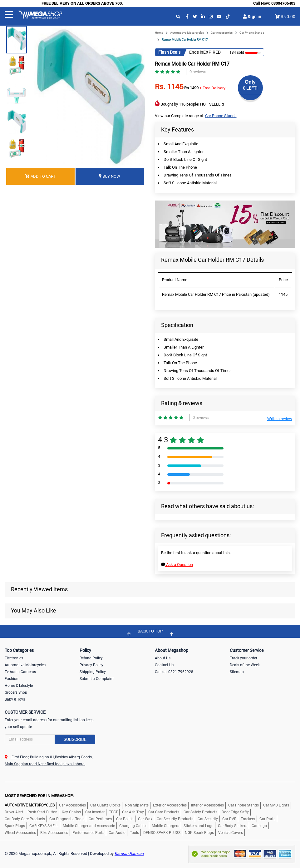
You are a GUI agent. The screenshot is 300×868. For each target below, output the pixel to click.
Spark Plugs (15, 826)
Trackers (248, 819)
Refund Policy (91, 658)
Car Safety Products (200, 812)
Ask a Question (177, 565)
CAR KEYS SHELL (44, 826)
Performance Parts (88, 833)
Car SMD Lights (276, 805)
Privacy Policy (91, 665)
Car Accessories (222, 33)
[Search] (50, 739)
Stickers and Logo (199, 826)
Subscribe (75, 739)
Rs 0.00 (288, 17)
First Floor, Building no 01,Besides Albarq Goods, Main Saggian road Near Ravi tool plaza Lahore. (49, 761)
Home (159, 33)
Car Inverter (95, 812)
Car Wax (145, 819)
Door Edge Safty (235, 812)
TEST (113, 812)
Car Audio (117, 833)
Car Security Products (175, 819)
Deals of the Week (245, 665)
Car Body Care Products (25, 819)
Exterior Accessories (170, 805)
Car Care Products (164, 812)
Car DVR (229, 819)
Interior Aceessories (207, 805)
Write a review (280, 419)
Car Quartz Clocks (105, 805)
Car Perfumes (100, 819)
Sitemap (237, 672)
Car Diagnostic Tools (67, 819)
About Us (163, 658)
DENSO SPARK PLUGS (162, 833)
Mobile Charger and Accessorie (89, 826)
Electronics (14, 658)
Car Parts (267, 819)
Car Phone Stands (252, 33)
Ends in (196, 52)
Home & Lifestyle (19, 686)
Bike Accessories (54, 833)
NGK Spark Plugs (199, 833)
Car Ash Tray (133, 812)
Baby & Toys (15, 699)
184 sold (237, 52)
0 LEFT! (250, 88)
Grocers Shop (16, 692)
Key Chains (71, 812)
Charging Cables (133, 826)
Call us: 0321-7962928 (174, 672)
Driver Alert (14, 812)
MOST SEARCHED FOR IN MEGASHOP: (39, 796)
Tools (134, 833)
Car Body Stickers (233, 826)
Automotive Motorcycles (187, 33)
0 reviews (198, 72)
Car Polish (125, 819)
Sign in (252, 17)
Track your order (243, 658)
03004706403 (283, 3)
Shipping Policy (93, 672)
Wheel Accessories (20, 833)
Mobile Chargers (165, 826)
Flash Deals (169, 52)
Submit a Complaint (97, 679)
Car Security (208, 819)
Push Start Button (42, 812)
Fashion (12, 679)
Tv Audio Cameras (20, 672)
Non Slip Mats (137, 805)
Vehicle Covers (231, 833)
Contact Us (164, 665)
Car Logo (259, 826)
